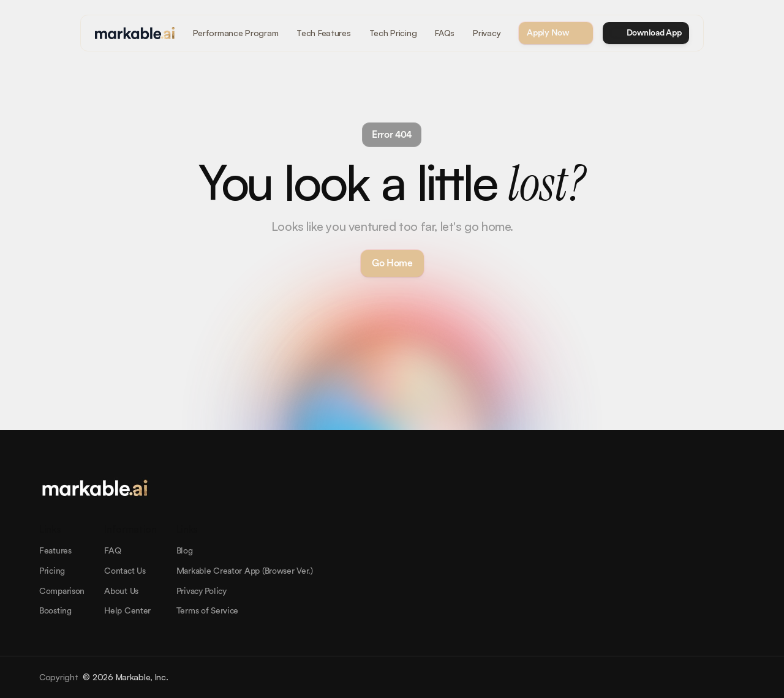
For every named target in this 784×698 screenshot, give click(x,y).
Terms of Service (208, 611)
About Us (121, 591)
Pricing (52, 571)
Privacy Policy (202, 591)
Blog (185, 551)
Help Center (127, 611)
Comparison (62, 591)
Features (55, 551)
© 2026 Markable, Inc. (125, 677)
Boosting (55, 611)
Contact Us (125, 571)
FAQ (112, 551)
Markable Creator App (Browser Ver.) (245, 571)
